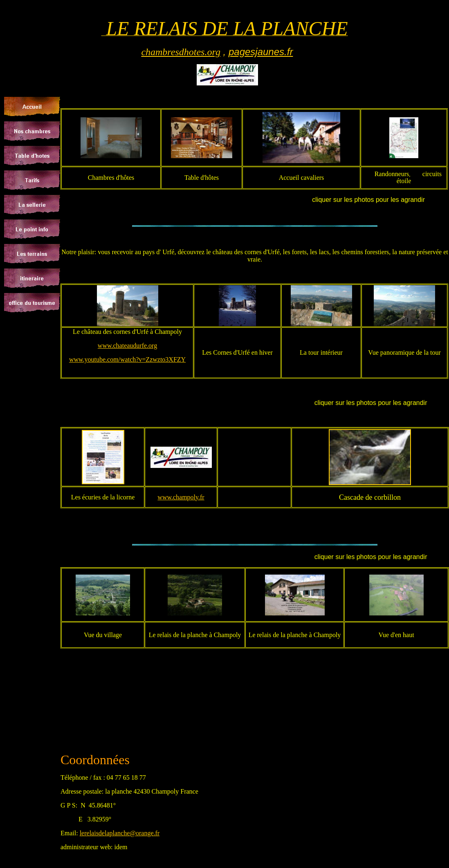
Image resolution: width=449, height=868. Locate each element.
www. (165, 497)
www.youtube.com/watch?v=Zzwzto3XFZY (127, 359)
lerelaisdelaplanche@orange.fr (120, 833)
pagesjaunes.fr (261, 52)
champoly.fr (189, 497)
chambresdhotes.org (181, 52)
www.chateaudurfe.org (127, 346)
